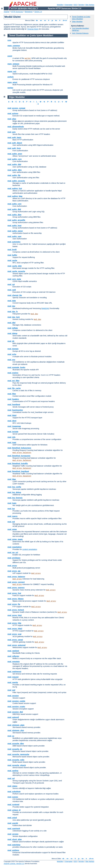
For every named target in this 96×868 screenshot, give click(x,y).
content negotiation (30, 549)
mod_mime (12, 529)
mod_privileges (14, 558)
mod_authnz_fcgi (15, 188)
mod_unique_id (14, 810)
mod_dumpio (13, 349)
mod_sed (11, 690)
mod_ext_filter (13, 381)
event (10, 56)
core (9, 40)
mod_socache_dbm (16, 744)
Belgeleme (29, 12)
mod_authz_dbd (14, 209)
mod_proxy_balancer (22, 453)
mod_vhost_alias (15, 839)
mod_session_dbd (15, 712)
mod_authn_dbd (14, 164)
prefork (10, 77)
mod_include (13, 432)
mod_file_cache (14, 388)
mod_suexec (13, 797)
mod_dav (11, 306)
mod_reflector (13, 656)
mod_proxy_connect (16, 582)
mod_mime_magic (15, 539)
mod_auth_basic (14, 137)
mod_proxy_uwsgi (15, 640)
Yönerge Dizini (33, 29)
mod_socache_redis (16, 760)
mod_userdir (13, 823)
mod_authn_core (15, 159)
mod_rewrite (13, 682)
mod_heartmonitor (15, 410)
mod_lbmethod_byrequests (19, 456)
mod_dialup (12, 333)
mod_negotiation (15, 547)
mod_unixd (12, 818)
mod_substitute (14, 792)
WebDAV (45, 308)
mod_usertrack (14, 829)
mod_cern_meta (14, 279)
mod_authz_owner (15, 231)
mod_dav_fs (13, 312)
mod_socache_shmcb (17, 765)
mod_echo (12, 354)
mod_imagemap (14, 426)
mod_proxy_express (16, 588)
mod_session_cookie (16, 701)
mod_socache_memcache (18, 754)
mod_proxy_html (15, 615)
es (45, 20)
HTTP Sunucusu (17, 12)
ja (52, 20)
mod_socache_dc (15, 749)
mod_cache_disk (15, 266)
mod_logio (12, 503)
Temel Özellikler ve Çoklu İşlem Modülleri (81, 18)
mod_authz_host (14, 226)
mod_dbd (11, 323)
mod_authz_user (14, 236)
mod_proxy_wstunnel (16, 645)
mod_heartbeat (14, 405)
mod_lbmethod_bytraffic (18, 463)
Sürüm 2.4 (38, 12)
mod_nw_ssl (13, 552)
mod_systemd (13, 805)
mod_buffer (12, 255)
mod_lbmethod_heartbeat (18, 471)
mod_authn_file (14, 175)
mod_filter (12, 394)
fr (49, 20)
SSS (75, 5)
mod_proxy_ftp (14, 604)
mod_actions (13, 113)
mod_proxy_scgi (14, 634)
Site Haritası (90, 5)
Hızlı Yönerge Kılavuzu (80, 33)
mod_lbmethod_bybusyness (19, 448)
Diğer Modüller (77, 22)
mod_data (12, 301)
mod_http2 (12, 415)
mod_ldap (12, 479)
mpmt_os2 (12, 71)
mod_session (13, 696)
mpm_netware (13, 64)
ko (56, 20)
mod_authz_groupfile (16, 220)
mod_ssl (11, 778)
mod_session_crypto (16, 707)
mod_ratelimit (13, 651)
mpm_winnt (12, 82)
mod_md (11, 522)
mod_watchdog (14, 845)
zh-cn (65, 20)
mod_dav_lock (14, 317)
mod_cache (12, 260)
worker (28, 58)
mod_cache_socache (16, 271)
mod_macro (12, 516)
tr (60, 20)
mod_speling (13, 771)
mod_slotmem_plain (16, 725)
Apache (6, 12)
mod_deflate (13, 328)
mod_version (13, 834)
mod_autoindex (14, 242)
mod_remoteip (13, 662)
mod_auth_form (14, 148)
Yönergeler (68, 5)
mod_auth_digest (15, 143)
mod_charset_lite (15, 295)
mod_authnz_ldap (15, 196)
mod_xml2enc (13, 850)
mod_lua (11, 509)
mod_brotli (12, 250)
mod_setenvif (13, 717)
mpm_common (14, 46)
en (41, 20)
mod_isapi (12, 442)
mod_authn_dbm (15, 170)
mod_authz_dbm (14, 215)
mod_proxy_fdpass (15, 599)
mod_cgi (11, 284)
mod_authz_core (14, 204)
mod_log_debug (14, 492)
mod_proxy (12, 566)
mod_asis (12, 132)
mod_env (11, 360)
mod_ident (12, 421)
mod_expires (13, 373)
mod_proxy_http (14, 623)
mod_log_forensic (15, 498)
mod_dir (11, 341)
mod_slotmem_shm (16, 730)
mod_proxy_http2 (15, 629)
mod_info (11, 437)
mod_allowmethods (16, 127)
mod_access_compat (16, 108)
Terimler (81, 5)
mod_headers (13, 399)
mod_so (11, 736)
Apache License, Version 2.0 (14, 864)
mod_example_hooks (16, 367)
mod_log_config (14, 487)
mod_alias (12, 119)
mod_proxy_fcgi (14, 593)
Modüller (60, 5)
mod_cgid (12, 290)
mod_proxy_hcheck (16, 610)
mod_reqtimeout (14, 672)
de (37, 20)
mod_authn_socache (16, 181)
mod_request (13, 677)
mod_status (12, 786)
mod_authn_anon (15, 154)
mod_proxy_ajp (14, 571)
